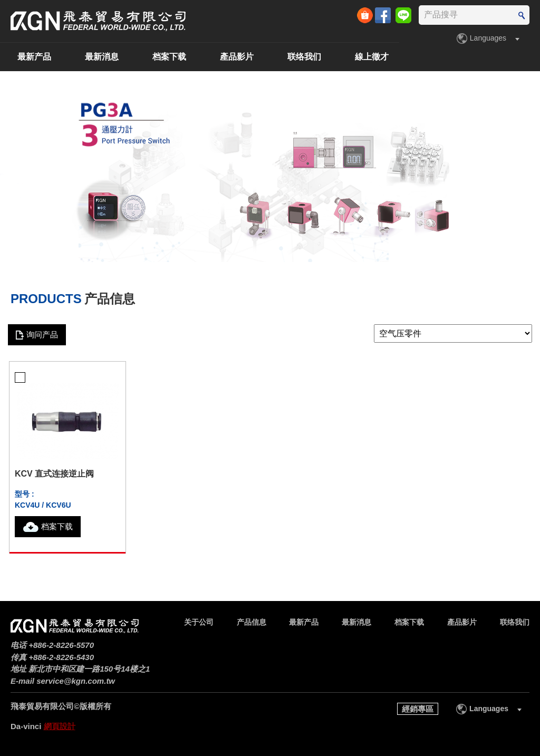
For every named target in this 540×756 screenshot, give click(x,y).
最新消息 (243, 57)
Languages (488, 38)
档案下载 (310, 57)
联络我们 (445, 57)
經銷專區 (418, 709)
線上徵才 (513, 57)
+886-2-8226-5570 (61, 645)
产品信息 (108, 57)
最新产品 (175, 57)
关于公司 (40, 57)
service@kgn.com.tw (76, 681)
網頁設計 (60, 726)
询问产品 (42, 335)
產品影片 (378, 57)
